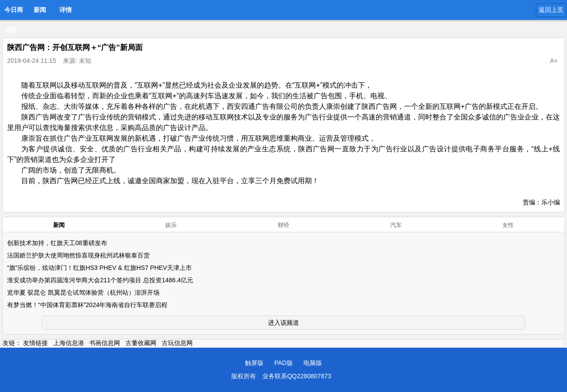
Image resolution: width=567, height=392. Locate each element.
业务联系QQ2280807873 (297, 376)
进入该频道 (283, 323)
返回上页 (551, 10)
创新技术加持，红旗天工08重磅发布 (57, 243)
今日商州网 (14, 12)
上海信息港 (69, 343)
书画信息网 (105, 343)
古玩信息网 (177, 343)
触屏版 (254, 363)
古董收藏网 (141, 343)
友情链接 (35, 343)
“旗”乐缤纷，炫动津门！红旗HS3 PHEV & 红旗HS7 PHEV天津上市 (99, 268)
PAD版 (283, 363)
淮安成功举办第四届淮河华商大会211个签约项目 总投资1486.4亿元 (100, 280)
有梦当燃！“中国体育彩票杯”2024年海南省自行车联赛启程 (87, 305)
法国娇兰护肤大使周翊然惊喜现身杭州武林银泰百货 (78, 255)
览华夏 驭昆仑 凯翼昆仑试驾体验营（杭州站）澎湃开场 (83, 292)
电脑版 (313, 363)
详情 (66, 10)
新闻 (40, 10)
